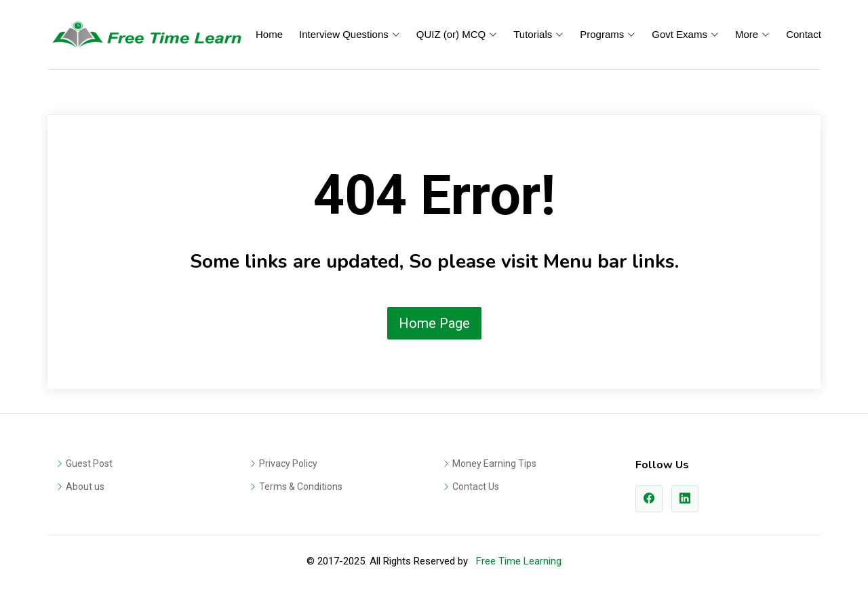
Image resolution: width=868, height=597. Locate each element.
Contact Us (476, 487)
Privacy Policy (288, 464)
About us (85, 487)
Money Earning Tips (494, 464)
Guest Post (89, 464)
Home (269, 34)
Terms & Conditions (301, 487)
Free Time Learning (519, 561)
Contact (804, 34)
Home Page (434, 323)
